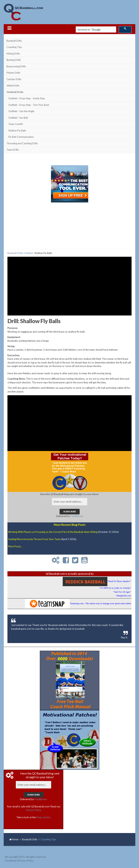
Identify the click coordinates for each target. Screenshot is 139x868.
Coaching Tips (14, 47)
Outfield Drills (15, 92)
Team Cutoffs (16, 124)
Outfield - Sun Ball (18, 118)
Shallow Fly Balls (17, 131)
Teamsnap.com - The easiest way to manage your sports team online (101, 603)
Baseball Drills (14, 41)
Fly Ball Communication (21, 137)
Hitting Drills (13, 54)
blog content (43, 817)
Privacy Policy (33, 810)
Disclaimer (11, 861)
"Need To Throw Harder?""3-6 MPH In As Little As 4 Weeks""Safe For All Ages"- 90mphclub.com (115, 588)
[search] (96, 30)
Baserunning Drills (16, 66)
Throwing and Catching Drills (22, 143)
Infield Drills (13, 86)
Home (15, 839)
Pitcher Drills (13, 73)
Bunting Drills (14, 60)
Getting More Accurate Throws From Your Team (34, 539)
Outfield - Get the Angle (21, 111)
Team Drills (13, 150)
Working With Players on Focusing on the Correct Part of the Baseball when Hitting (53, 532)
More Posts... (15, 546)
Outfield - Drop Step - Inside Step (27, 98)
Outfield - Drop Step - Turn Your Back (29, 105)
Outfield (28, 253)
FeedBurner (77, 516)
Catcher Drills (14, 79)
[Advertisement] (70, 227)
